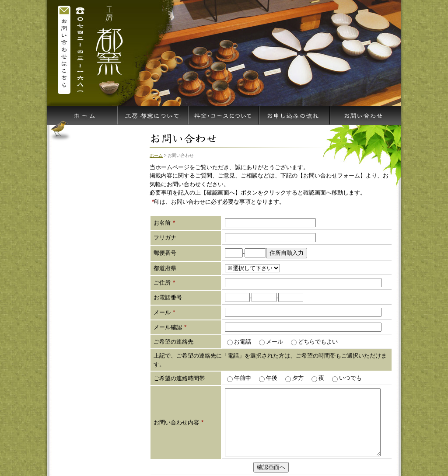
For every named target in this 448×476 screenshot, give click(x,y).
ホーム (156, 155)
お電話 (242, 342)
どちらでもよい (317, 342)
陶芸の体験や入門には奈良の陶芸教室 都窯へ (108, 49)
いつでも (350, 378)
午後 (271, 378)
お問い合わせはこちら (64, 49)
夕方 (297, 378)
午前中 (242, 378)
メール (274, 342)
